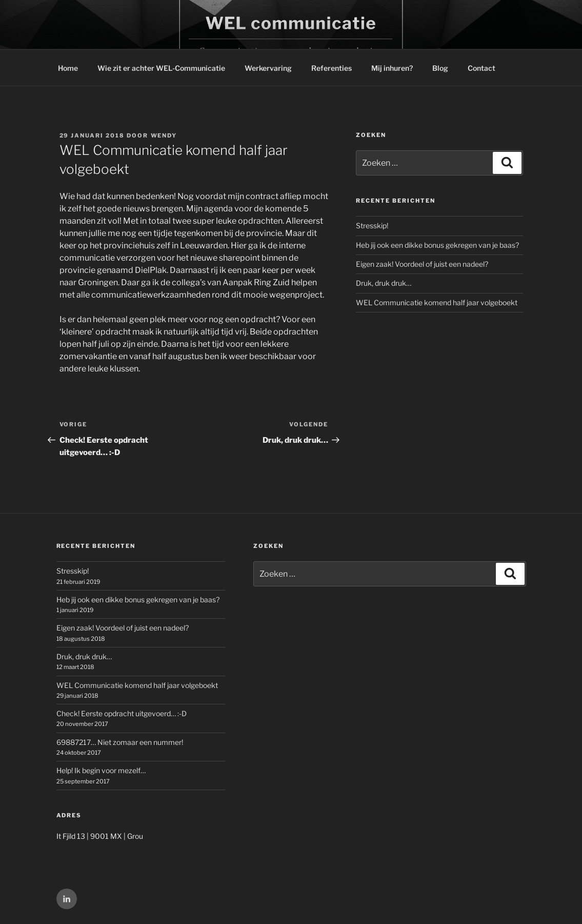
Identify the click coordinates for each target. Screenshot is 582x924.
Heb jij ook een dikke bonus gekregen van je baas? (437, 245)
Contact (481, 68)
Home (68, 68)
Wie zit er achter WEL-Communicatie (161, 68)
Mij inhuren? (392, 68)
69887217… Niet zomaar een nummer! (120, 742)
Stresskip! (372, 225)
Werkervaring (268, 68)
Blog (440, 68)
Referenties (332, 68)
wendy (164, 135)
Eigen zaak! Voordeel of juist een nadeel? (422, 264)
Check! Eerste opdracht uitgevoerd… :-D (122, 713)
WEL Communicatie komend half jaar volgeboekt (437, 302)
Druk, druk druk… (384, 283)
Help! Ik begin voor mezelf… (101, 770)
